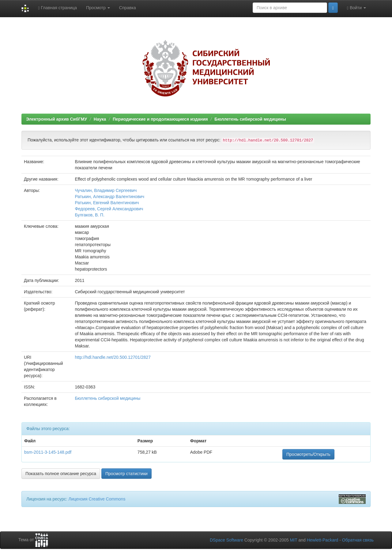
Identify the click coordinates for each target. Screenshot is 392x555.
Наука (100, 119)
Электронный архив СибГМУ (57, 119)
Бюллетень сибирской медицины (250, 119)
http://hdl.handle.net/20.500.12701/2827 (113, 357)
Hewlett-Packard (323, 540)
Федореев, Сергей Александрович (109, 209)
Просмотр (98, 8)
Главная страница (57, 8)
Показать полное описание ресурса (61, 474)
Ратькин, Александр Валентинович (109, 197)
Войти (356, 8)
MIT (294, 540)
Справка (128, 8)
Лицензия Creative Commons (97, 499)
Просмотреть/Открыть (308, 454)
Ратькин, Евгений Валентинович (107, 203)
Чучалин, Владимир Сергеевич (106, 190)
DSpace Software (226, 540)
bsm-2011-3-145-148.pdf (48, 452)
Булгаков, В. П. (90, 215)
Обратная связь (358, 540)
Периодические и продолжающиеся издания (160, 119)
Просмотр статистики (126, 474)
